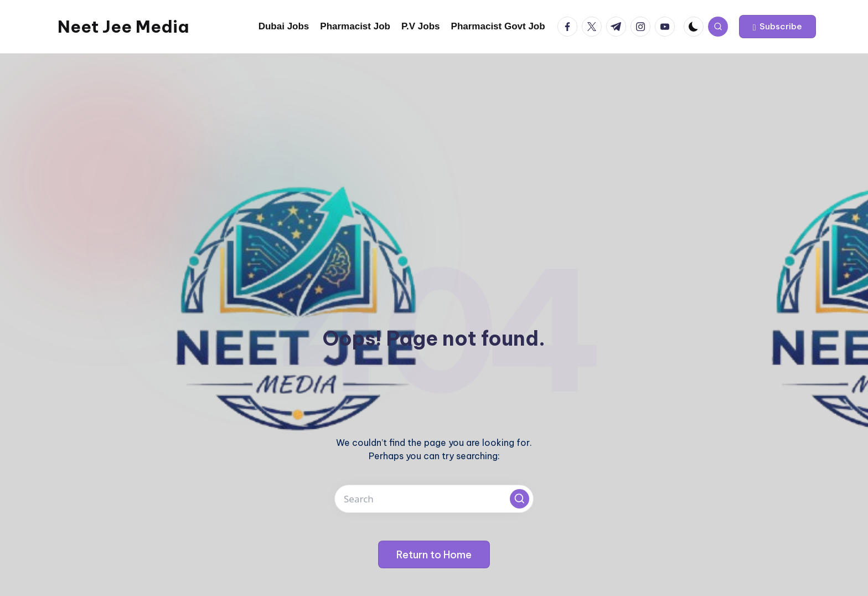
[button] (777, 27)
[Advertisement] (434, 137)
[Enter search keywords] (434, 499)
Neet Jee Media (123, 27)
